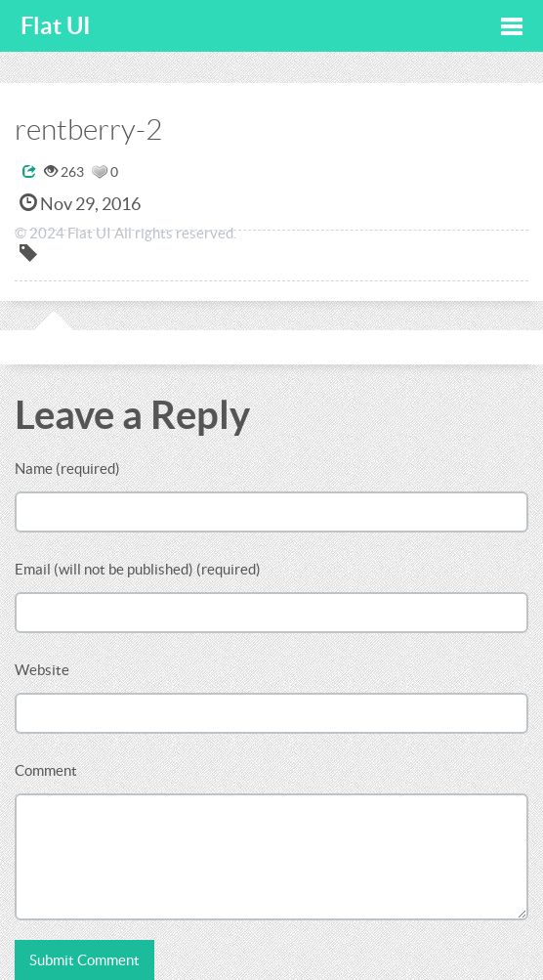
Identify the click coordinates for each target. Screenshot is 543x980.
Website (42, 670)
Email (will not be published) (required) (138, 569)
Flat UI (56, 26)
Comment (46, 770)
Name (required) (67, 469)
